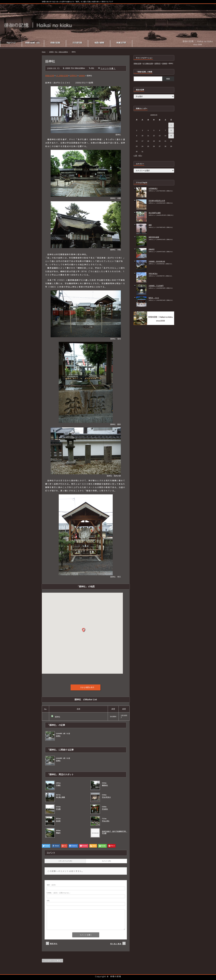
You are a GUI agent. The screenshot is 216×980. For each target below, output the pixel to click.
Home (44, 52)
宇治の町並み (106, 797)
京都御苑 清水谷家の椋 (157, 261)
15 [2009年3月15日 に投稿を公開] (171, 136)
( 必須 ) (51, 885)
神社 (93, 68)
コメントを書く (108, 68)
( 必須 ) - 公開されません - (59, 893)
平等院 (58, 785)
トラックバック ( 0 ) (65, 861)
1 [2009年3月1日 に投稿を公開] (171, 125)
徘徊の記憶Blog (63, 52)
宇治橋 (58, 809)
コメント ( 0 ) (106, 861)
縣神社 (58, 736)
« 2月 (135, 156)
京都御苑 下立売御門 (156, 286)
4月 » (140, 156)
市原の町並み (153, 274)
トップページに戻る (52, 961)
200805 (51, 52)
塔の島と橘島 (60, 797)
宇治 (56, 52)
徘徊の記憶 (116, 976)
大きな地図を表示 (87, 687)
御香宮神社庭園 (154, 237)
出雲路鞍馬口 (153, 188)
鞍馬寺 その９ (154, 298)
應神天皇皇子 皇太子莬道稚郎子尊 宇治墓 (114, 832)
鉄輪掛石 (152, 249)
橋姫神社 (105, 785)
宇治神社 (105, 809)
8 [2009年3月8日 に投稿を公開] (171, 130)
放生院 (58, 821)
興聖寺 (58, 833)
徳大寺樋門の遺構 (155, 213)
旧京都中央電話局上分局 (157, 201)
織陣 (150, 225)
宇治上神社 (106, 821)
